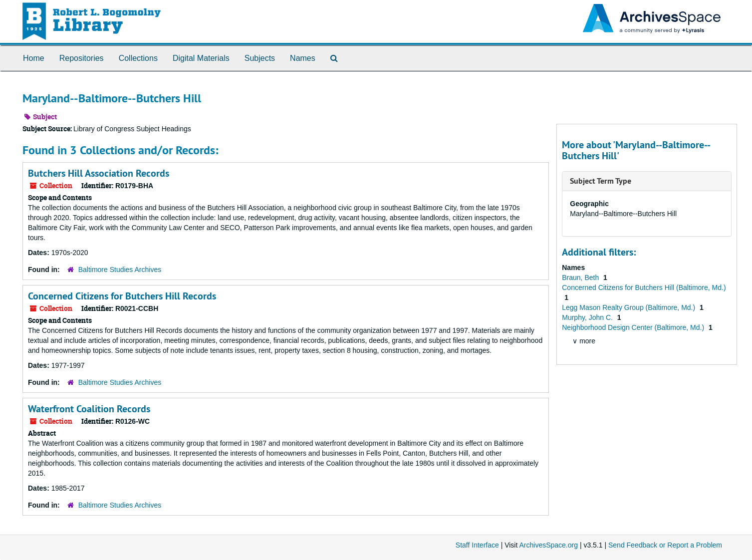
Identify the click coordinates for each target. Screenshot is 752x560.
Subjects (260, 58)
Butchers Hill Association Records (99, 173)
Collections (138, 58)
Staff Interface (477, 545)
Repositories (82, 58)
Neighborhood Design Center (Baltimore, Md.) (634, 327)
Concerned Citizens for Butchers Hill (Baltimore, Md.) (644, 287)
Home (34, 58)
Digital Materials (201, 58)
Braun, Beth (581, 278)
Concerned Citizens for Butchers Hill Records (122, 296)
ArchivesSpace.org (548, 545)
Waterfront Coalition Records (89, 409)
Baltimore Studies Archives (120, 270)
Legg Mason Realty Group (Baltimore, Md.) (629, 307)
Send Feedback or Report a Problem (665, 545)
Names (303, 58)
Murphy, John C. (588, 317)
